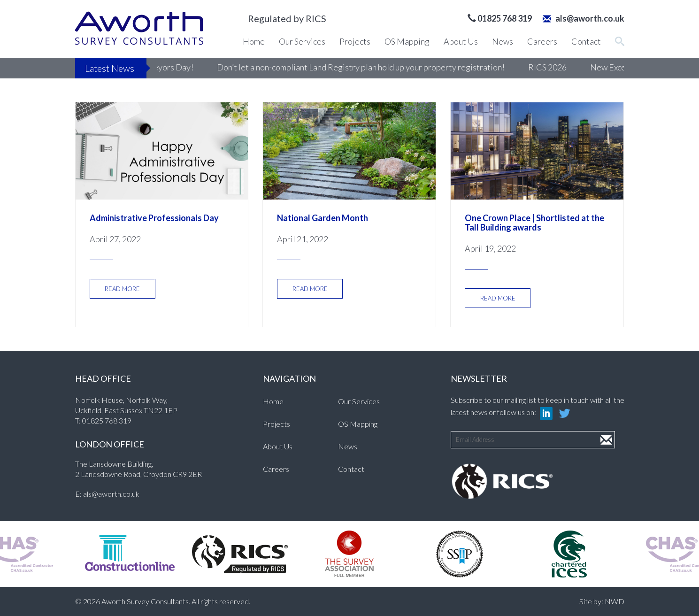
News (503, 41)
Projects (355, 41)
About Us (461, 41)
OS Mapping (407, 41)
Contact (586, 41)
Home (254, 41)
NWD (615, 601)
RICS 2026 (564, 67)
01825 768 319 (107, 420)
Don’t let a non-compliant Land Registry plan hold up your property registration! (377, 67)
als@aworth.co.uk (584, 18)
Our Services (302, 41)
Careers (542, 41)
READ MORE (122, 289)
